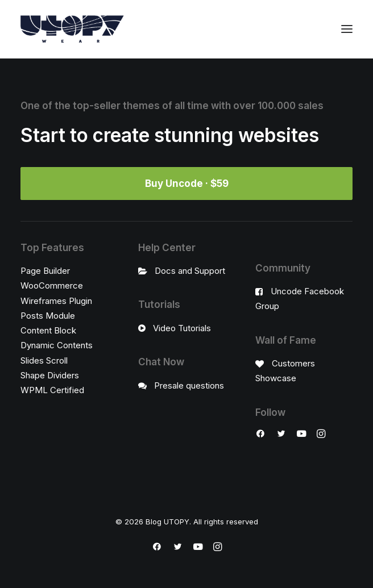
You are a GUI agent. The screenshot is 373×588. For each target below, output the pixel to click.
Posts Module (48, 316)
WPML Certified (52, 390)
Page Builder (45, 271)
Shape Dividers (50, 375)
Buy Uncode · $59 (187, 184)
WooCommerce (52, 285)
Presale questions (189, 385)
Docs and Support (190, 271)
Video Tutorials (182, 328)
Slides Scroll (44, 360)
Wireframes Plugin (56, 301)
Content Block (48, 330)
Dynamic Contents (57, 345)
